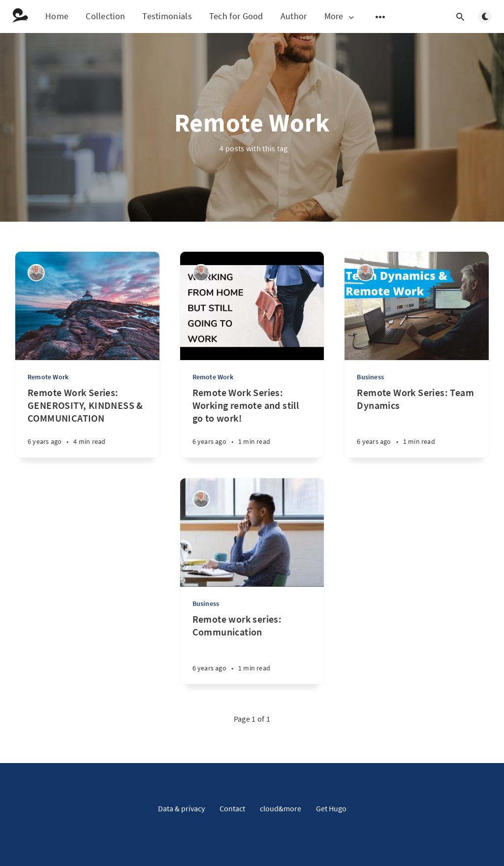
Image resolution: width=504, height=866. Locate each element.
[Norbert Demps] (36, 273)
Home (57, 16)
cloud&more (281, 808)
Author (294, 16)
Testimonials (167, 16)
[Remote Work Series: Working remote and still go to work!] (252, 422)
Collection (105, 16)
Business (370, 377)
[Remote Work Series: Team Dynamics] (417, 422)
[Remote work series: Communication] (252, 649)
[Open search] (460, 17)
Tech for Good (236, 16)
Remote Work (48, 377)
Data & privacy (181, 808)
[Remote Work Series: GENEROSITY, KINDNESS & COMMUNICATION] (87, 422)
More (340, 17)
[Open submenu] (380, 17)
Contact (232, 808)
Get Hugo (331, 808)
